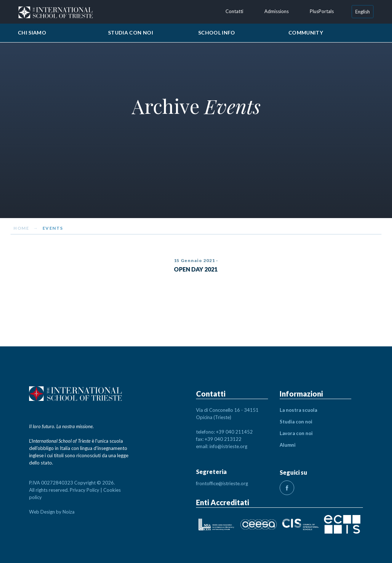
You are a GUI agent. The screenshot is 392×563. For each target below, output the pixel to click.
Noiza (69, 512)
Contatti (234, 11)
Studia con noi (131, 33)
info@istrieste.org (228, 446)
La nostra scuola (298, 410)
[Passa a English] (363, 12)
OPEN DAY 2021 (196, 269)
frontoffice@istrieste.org (222, 483)
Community (306, 33)
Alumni (288, 445)
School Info (217, 33)
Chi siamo (32, 33)
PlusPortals (322, 11)
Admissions (277, 11)
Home (21, 228)
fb (287, 488)
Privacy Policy (85, 490)
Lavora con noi (296, 433)
